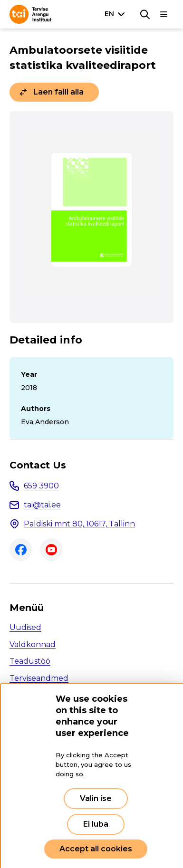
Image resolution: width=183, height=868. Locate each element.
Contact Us (38, 465)
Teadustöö (30, 661)
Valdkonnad (33, 644)
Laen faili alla (58, 92)
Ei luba (96, 824)
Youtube (51, 550)
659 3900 (41, 486)
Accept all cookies (96, 849)
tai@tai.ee (42, 505)
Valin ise (96, 798)
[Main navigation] (164, 14)
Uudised (25, 627)
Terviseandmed (39, 678)
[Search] (145, 14)
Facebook (21, 550)
